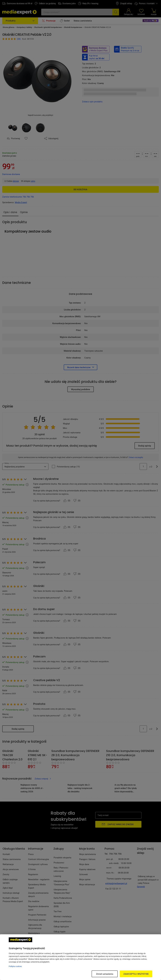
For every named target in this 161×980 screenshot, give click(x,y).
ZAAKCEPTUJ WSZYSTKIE (136, 974)
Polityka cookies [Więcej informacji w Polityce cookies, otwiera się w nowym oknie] (15, 966)
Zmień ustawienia (105, 974)
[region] (80, 957)
